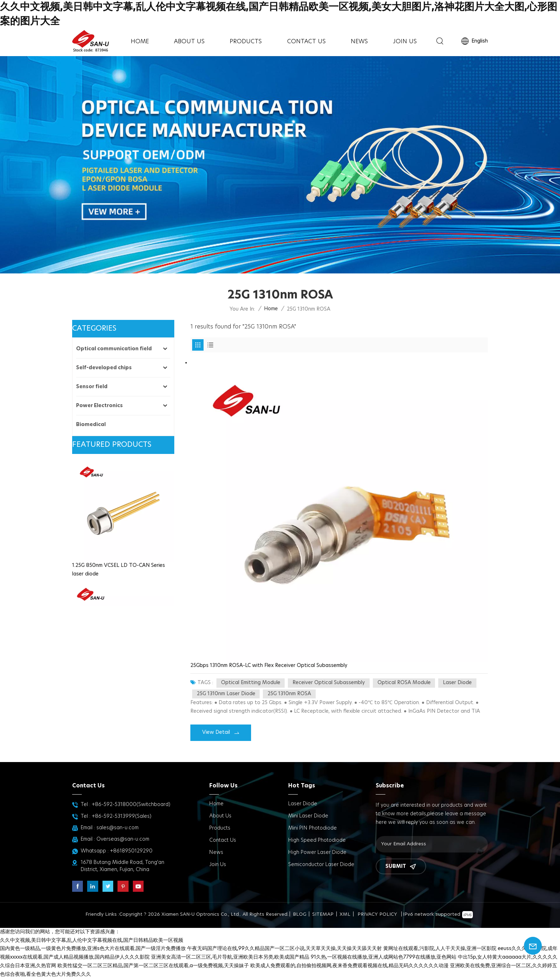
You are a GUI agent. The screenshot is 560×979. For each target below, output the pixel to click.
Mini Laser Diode (308, 816)
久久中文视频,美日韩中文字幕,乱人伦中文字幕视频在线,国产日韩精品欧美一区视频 (92, 940)
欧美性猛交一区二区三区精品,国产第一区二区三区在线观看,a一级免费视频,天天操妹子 (153, 966)
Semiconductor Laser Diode (321, 865)
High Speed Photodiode (317, 840)
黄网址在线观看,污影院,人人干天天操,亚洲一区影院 (440, 949)
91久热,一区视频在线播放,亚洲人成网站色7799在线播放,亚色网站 (384, 957)
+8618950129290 (131, 851)
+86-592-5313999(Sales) (122, 816)
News (359, 41)
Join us (405, 41)
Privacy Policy (377, 914)
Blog (300, 914)
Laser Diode (303, 804)
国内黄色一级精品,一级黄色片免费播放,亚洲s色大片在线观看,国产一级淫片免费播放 (93, 949)
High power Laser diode (317, 852)
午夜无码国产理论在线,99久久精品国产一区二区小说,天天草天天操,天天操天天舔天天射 (284, 949)
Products (246, 41)
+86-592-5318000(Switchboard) (131, 805)
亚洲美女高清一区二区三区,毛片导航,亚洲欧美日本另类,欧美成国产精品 (230, 957)
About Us (189, 41)
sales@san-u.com (117, 828)
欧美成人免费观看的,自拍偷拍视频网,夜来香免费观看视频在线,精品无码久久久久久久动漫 (349, 966)
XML (345, 914)
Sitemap (323, 914)
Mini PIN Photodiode (312, 828)
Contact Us (306, 41)
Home (140, 41)
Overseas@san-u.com (123, 839)
